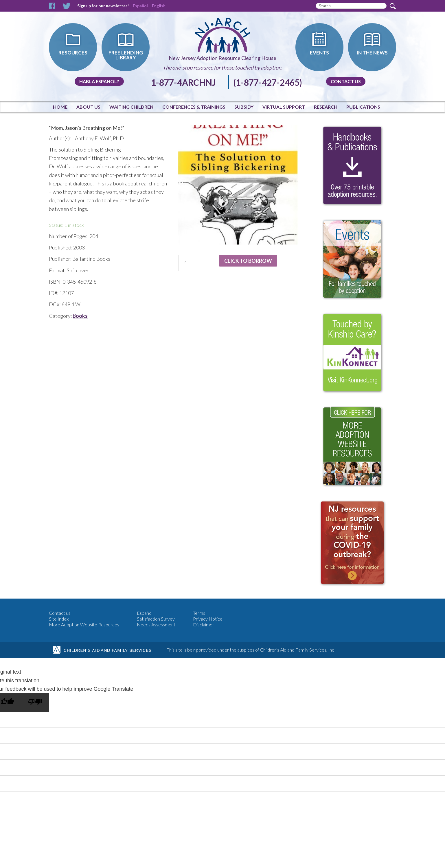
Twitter (66, 6)
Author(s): (60, 138)
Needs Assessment (156, 624)
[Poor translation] (35, 703)
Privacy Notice (208, 619)
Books (80, 316)
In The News (372, 53)
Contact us (346, 81)
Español (140, 6)
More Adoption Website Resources (84, 624)
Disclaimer (204, 624)
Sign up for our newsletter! (103, 6)
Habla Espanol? (99, 81)
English (159, 6)
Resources (73, 53)
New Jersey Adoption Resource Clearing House (223, 58)
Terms (199, 613)
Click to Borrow (248, 261)
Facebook (52, 6)
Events (319, 53)
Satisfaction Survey (156, 619)
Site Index (59, 619)
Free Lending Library (126, 55)
